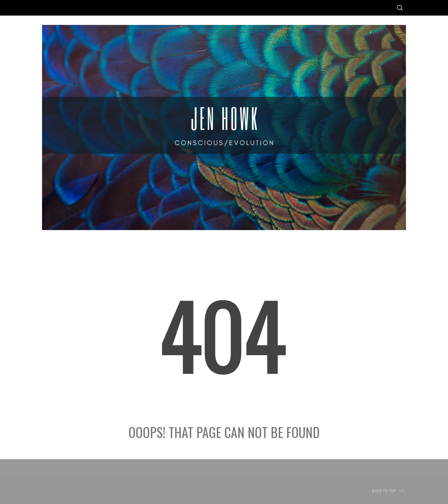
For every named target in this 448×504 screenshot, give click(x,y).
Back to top (389, 491)
